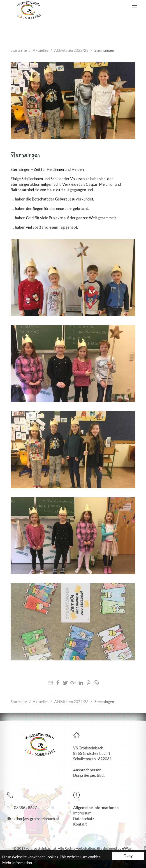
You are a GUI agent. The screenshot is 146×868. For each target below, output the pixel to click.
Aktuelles (41, 50)
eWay (127, 848)
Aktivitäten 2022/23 (71, 50)
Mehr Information (17, 863)
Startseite (19, 50)
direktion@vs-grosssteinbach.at (33, 819)
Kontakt (80, 824)
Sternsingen (104, 50)
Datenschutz (84, 819)
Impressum (82, 813)
